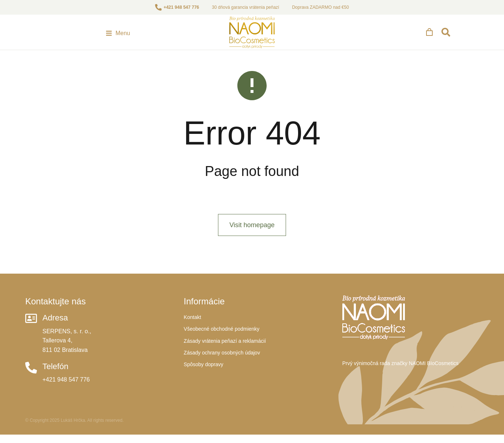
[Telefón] (31, 385)
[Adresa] (31, 336)
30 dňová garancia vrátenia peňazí (245, 7)
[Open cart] (458, 37)
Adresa (55, 335)
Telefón (55, 384)
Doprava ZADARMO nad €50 (320, 7)
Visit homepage (252, 243)
